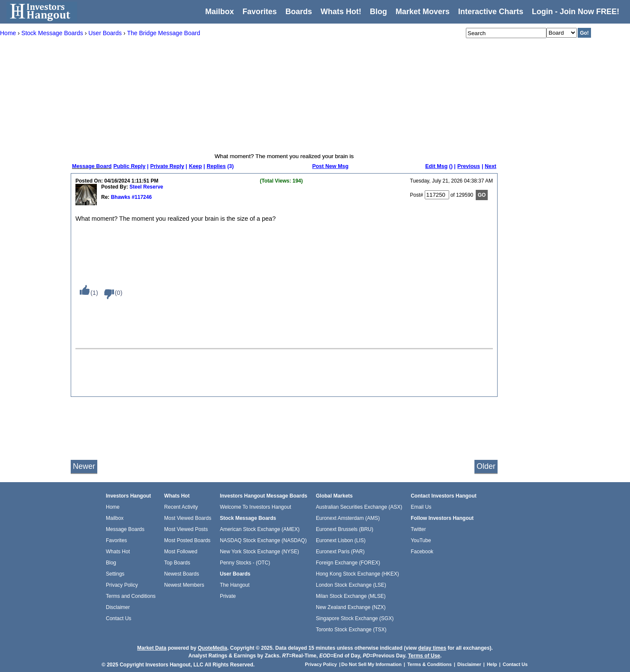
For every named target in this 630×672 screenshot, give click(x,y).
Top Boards (177, 563)
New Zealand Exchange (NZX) (351, 607)
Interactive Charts (491, 12)
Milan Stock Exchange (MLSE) (351, 596)
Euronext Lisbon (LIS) (341, 540)
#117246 (141, 197)
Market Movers (423, 12)
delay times (432, 648)
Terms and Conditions (131, 596)
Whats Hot (118, 552)
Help (492, 664)
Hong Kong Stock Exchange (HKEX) (357, 574)
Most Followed (181, 552)
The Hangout (235, 585)
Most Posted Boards (187, 540)
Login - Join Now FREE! (576, 12)
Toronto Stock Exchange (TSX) (351, 630)
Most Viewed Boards (188, 518)
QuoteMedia (212, 648)
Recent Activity (181, 507)
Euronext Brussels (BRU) (345, 529)
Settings (115, 574)
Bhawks (120, 197)
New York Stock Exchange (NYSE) (259, 552)
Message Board (92, 166)
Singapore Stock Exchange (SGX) (355, 618)
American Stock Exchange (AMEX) (260, 529)
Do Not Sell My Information (372, 664)
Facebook (422, 552)
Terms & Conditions (429, 664)
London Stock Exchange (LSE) (351, 585)
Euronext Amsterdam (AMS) (348, 518)
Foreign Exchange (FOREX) (348, 563)
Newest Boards (181, 574)
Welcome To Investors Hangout (255, 507)
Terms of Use (424, 656)
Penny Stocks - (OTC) (245, 563)
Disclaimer (118, 607)
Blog (111, 563)
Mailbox (220, 12)
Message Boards (125, 529)
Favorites (260, 12)
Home (113, 507)
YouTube (421, 540)
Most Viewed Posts (186, 529)
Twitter (418, 529)
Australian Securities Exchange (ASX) (359, 507)
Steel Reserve (146, 187)
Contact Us (118, 618)
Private (228, 596)
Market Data (152, 648)
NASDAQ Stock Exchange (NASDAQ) (263, 540)
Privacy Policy (122, 585)
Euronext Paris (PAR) (340, 552)
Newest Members (184, 585)
